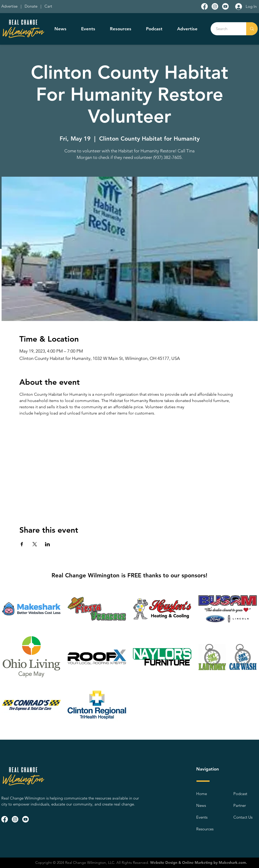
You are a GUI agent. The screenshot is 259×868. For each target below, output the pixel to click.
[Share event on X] (35, 544)
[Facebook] (204, 6)
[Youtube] (225, 6)
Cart (48, 6)
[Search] (226, 29)
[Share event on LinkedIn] (47, 544)
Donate (32, 6)
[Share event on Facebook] (22, 544)
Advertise (10, 6)
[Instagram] (215, 6)
